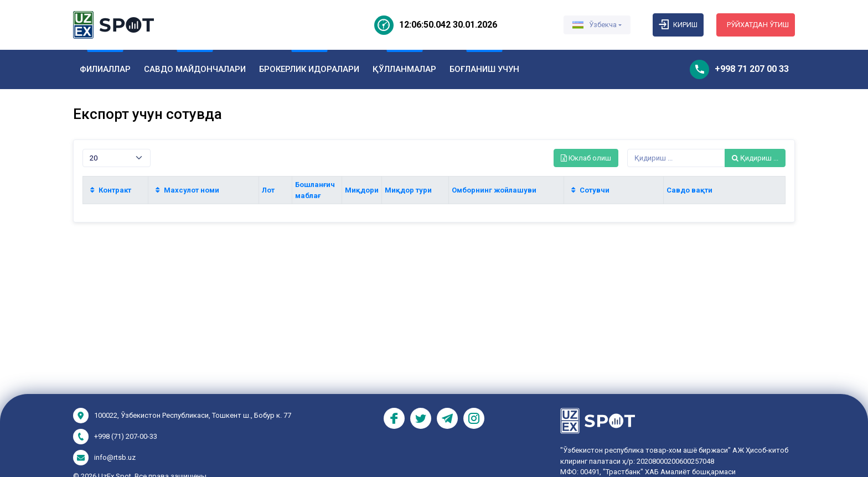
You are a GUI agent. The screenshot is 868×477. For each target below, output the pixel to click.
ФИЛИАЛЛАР (105, 69)
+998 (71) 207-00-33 (126, 436)
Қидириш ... (755, 158)
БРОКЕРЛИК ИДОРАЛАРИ (309, 69)
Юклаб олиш (586, 158)
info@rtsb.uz (115, 457)
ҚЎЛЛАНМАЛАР (404, 69)
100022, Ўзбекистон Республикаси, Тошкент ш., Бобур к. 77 (193, 415)
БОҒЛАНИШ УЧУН (484, 69)
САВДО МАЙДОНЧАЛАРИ (195, 69)
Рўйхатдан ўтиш (758, 25)
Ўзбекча (595, 25)
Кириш (678, 25)
